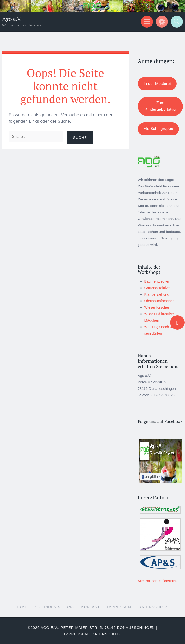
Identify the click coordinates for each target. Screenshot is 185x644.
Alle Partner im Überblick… (159, 581)
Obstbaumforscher (159, 301)
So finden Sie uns (54, 607)
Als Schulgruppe (158, 129)
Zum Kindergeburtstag (160, 106)
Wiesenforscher (157, 307)
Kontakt (91, 607)
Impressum (119, 607)
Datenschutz (153, 607)
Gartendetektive (157, 288)
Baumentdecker (157, 281)
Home (21, 607)
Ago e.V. (12, 19)
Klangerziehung (157, 294)
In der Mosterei (157, 84)
